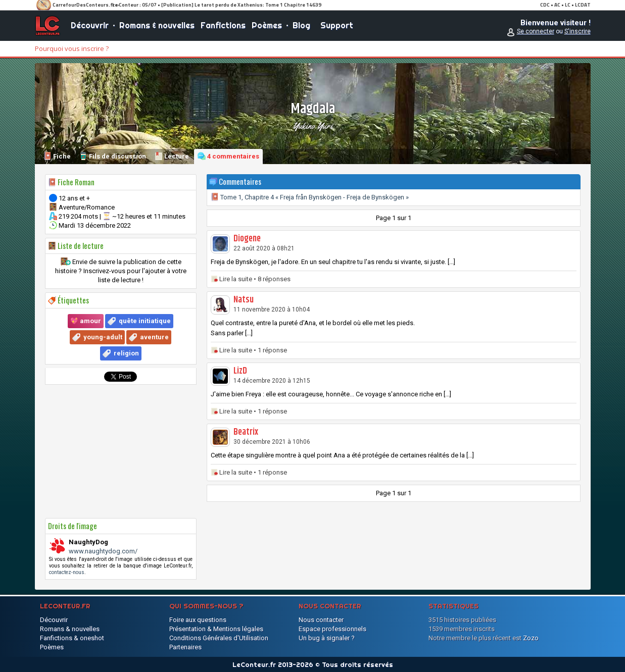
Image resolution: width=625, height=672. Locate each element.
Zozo (531, 638)
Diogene (247, 239)
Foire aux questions (198, 620)
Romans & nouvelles (157, 25)
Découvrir (90, 25)
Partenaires (185, 647)
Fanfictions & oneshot (72, 638)
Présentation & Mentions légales (216, 629)
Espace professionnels (332, 629)
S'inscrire (578, 31)
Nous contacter (321, 620)
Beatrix (246, 432)
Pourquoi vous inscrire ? (72, 48)
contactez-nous (67, 572)
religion (126, 353)
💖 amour (86, 321)
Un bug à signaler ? (327, 638)
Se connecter (536, 31)
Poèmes (267, 25)
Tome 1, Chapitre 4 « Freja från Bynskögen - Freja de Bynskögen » (310, 197)
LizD (240, 371)
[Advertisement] (121, 451)
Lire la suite (236, 279)
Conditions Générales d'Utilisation (219, 638)
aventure (154, 337)
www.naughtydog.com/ (103, 551)
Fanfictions (223, 25)
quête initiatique (145, 321)
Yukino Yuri (312, 126)
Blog (301, 25)
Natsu (244, 300)
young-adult (103, 337)
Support (337, 25)
